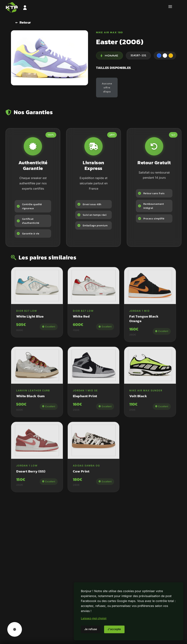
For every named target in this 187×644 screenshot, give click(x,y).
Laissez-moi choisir (94, 618)
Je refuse (91, 629)
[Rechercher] (16, 7)
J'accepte (114, 629)
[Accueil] (93, 7)
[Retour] (23, 22)
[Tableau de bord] (25, 7)
